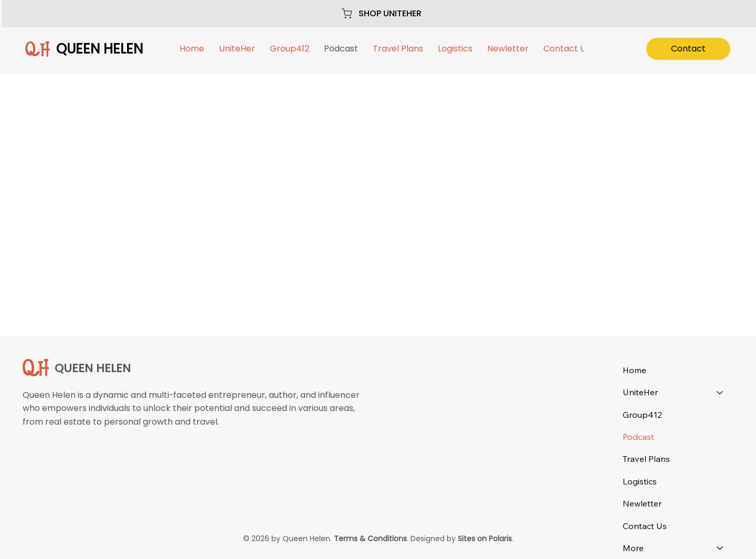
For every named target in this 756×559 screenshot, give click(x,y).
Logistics (640, 481)
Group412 (642, 415)
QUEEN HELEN (99, 49)
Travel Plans (646, 459)
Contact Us (645, 526)
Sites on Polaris (485, 539)
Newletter (642, 503)
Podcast (638, 437)
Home (634, 370)
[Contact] (688, 49)
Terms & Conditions (370, 539)
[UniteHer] (720, 392)
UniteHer (640, 392)
